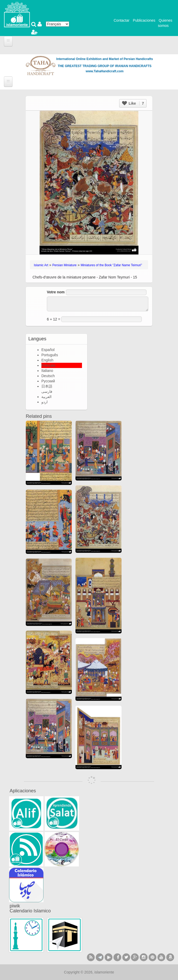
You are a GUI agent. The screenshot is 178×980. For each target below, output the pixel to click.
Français (48, 365)
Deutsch (48, 376)
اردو (44, 402)
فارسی (47, 391)
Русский (48, 381)
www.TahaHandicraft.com (104, 71)
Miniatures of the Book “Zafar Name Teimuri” (111, 265)
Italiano (47, 371)
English (47, 360)
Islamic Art (41, 265)
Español (48, 350)
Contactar (122, 20)
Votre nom (56, 292)
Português (50, 355)
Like (133, 103)
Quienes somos (165, 23)
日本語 (47, 386)
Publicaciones (144, 20)
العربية (46, 397)
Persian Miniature (64, 265)
